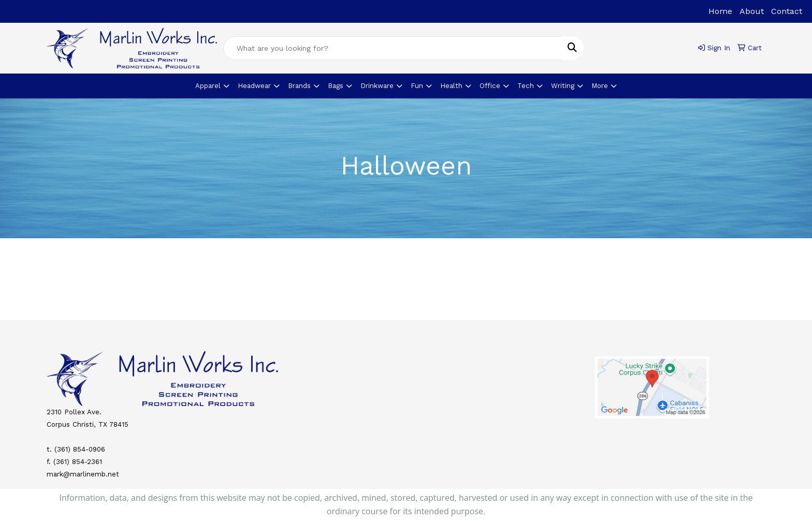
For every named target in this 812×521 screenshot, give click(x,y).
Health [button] (451, 86)
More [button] (600, 86)
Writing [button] (563, 86)
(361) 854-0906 (80, 449)
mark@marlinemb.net (83, 474)
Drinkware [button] (377, 86)
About (752, 11)
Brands (299, 86)
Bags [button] (336, 86)
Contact (787, 11)
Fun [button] (417, 86)
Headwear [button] (254, 86)
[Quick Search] (393, 48)
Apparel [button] (208, 86)
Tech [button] (526, 86)
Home (720, 11)
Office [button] (490, 86)
